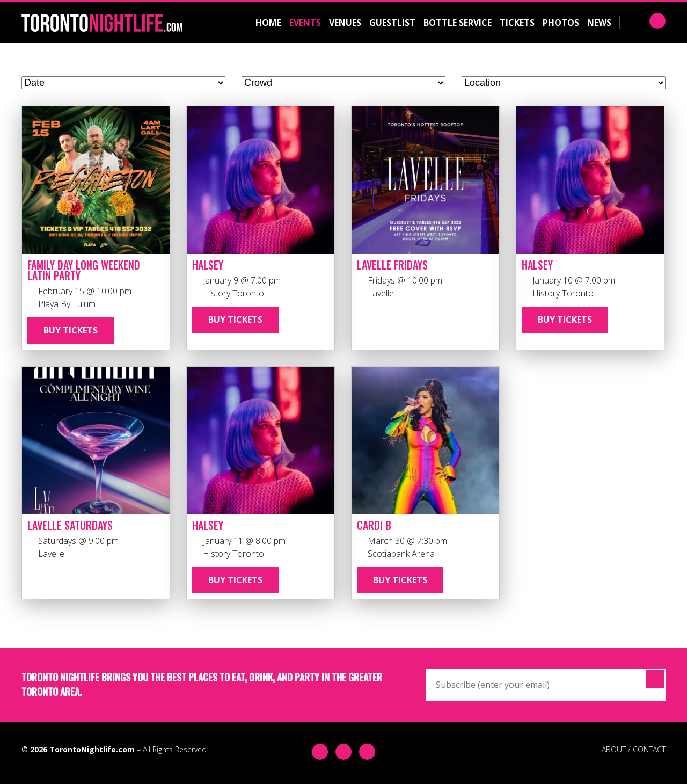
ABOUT (614, 749)
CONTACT (649, 749)
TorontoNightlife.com (92, 749)
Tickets (517, 23)
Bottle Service (458, 23)
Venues (345, 23)
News (599, 23)
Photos (561, 23)
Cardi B (374, 525)
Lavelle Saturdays (70, 525)
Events (305, 23)
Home (268, 23)
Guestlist (392, 23)
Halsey (208, 265)
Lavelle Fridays (392, 265)
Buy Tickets (71, 330)
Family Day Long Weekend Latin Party (84, 270)
